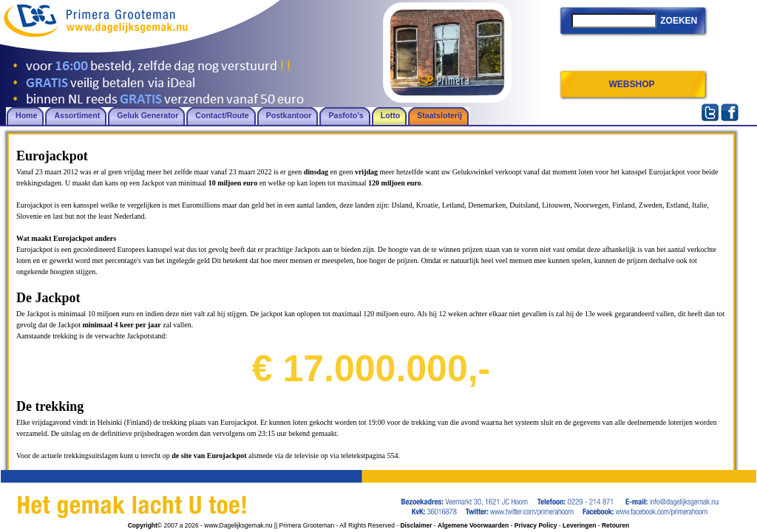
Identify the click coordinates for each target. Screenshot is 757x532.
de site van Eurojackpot (209, 456)
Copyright (143, 525)
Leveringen (579, 525)
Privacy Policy (536, 525)
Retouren (615, 525)
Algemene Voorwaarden (473, 525)
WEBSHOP (631, 84)
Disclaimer (416, 525)
